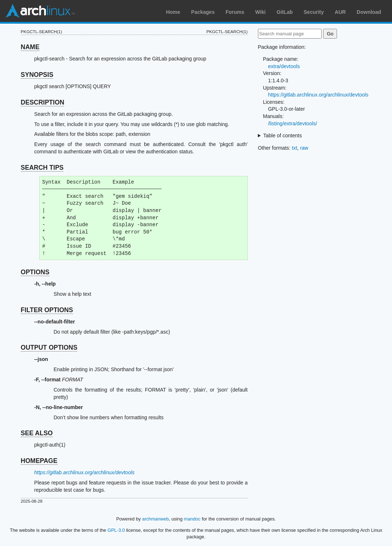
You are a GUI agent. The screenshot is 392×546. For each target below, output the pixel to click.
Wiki (261, 12)
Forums (235, 12)
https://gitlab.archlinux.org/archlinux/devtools (84, 472)
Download (369, 12)
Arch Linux (40, 11)
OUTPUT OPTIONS (49, 347)
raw (304, 148)
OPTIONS (35, 272)
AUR (340, 12)
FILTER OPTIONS (47, 310)
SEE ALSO (37, 433)
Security (314, 12)
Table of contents (283, 135)
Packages (203, 12)
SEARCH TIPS (42, 168)
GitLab (285, 12)
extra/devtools (284, 66)
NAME (30, 47)
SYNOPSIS (37, 75)
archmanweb (155, 519)
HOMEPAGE (39, 461)
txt (295, 148)
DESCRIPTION (43, 102)
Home (173, 12)
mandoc (192, 519)
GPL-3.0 (116, 530)
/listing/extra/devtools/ (293, 123)
